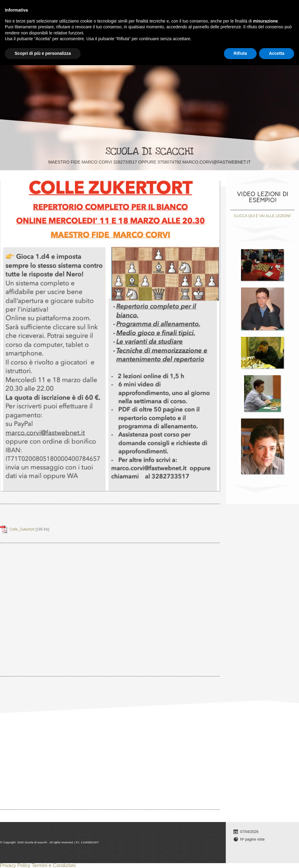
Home (12, 8)
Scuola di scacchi (150, 151)
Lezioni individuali (50, 8)
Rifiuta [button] (240, 856)
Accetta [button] (277, 856)
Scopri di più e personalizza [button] (43, 856)
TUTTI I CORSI (97, 8)
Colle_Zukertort (22, 529)
